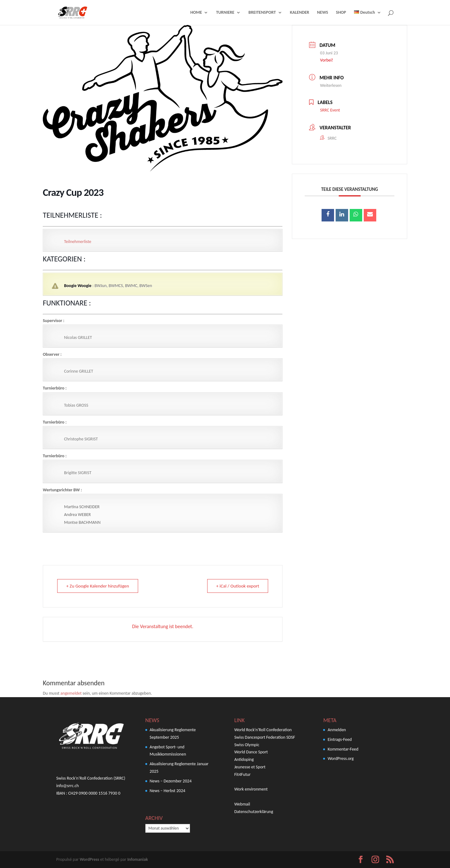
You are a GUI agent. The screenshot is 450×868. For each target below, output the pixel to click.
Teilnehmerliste (78, 242)
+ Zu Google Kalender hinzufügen (98, 586)
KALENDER (300, 13)
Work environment (251, 789)
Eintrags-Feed (340, 739)
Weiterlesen (331, 85)
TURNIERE (225, 13)
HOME (196, 13)
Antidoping (244, 759)
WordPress (89, 859)
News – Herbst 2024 (167, 791)
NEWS (323, 13)
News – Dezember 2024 (171, 781)
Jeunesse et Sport (250, 767)
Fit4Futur (242, 774)
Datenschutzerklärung (254, 812)
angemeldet (71, 693)
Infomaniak (137, 859)
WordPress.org (340, 759)
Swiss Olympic (247, 745)
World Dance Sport (251, 752)
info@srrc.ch (67, 786)
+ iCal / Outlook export (238, 586)
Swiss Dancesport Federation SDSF (265, 737)
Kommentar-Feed (343, 749)
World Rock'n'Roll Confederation (263, 730)
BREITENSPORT (262, 13)
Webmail (242, 804)
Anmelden (337, 730)
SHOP (341, 13)
